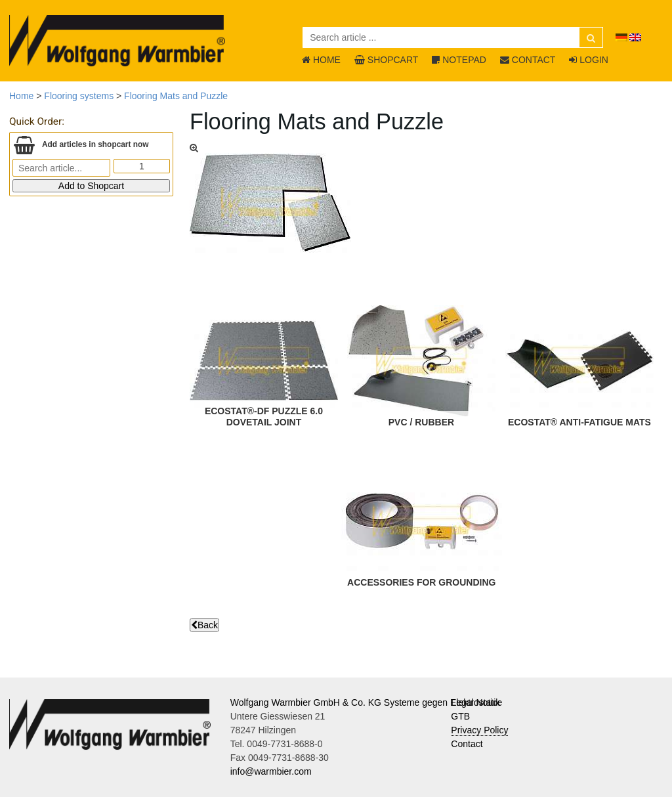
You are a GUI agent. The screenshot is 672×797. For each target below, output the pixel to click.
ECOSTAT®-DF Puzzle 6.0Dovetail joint (264, 417)
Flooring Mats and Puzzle (176, 96)
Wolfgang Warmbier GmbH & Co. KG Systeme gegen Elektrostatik (366, 702)
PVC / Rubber (421, 422)
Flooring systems (79, 96)
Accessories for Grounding (421, 582)
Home (21, 96)
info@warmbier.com (271, 771)
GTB (460, 716)
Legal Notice (476, 702)
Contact (467, 744)
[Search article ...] (453, 37)
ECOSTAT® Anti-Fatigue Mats (579, 422)
